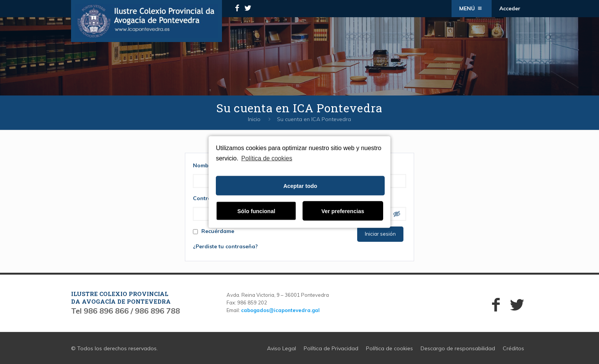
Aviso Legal (282, 348)
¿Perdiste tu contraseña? (225, 246)
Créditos (513, 348)
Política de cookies (267, 158)
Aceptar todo (300, 186)
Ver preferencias (343, 211)
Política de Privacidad (331, 348)
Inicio (254, 119)
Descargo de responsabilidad (458, 348)
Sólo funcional (256, 211)
